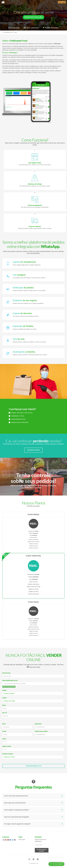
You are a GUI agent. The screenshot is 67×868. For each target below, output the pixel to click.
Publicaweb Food (8, 32)
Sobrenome (38, 724)
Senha (4, 739)
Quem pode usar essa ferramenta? (33, 803)
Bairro (4, 705)
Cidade (4, 698)
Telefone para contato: (41, 731)
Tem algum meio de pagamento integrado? (33, 824)
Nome (4, 724)
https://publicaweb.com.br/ (10, 680)
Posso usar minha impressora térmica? (33, 796)
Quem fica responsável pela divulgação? (33, 817)
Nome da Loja (6, 673)
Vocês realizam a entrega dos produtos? (33, 810)
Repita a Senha (7, 746)
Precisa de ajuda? (56, 864)
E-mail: (4, 731)
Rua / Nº (5, 713)
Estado (4, 690)
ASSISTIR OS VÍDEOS (33, 450)
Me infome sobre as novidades (42, 850)
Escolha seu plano (8, 754)
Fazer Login (22, 840)
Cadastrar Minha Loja (33, 766)
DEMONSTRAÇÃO (33, 17)
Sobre (15, 32)
